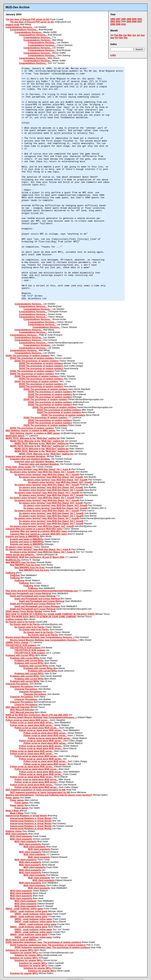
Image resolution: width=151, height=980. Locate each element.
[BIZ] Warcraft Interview (18, 707)
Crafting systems (14, 619)
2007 (140, 22)
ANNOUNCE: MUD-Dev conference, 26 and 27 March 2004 (35, 557)
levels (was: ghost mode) (18, 467)
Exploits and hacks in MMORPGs (22, 537)
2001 (140, 19)
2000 (134, 19)
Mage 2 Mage (12, 811)
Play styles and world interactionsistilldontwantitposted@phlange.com (42, 591)
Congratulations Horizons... (20, 27)
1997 (118, 19)
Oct (117, 38)
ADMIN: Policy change (17, 642)
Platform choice (14, 831)
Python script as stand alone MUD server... (27, 720)
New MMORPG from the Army (21, 562)
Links (113, 55)
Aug (142, 35)
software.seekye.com (75, 979)
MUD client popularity (17, 834)
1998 (123, 19)
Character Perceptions (17, 684)
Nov (121, 38)
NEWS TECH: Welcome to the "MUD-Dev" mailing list (33, 438)
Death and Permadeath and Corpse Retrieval (28, 593)
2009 (118, 24)
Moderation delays (15, 436)
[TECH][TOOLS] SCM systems (21, 645)
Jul (138, 35)
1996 (113, 19)
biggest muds (13, 25)
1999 (129, 19)
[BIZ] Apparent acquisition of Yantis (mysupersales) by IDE (36, 790)
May (130, 35)
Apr (125, 35)
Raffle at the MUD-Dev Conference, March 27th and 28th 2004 (37, 715)
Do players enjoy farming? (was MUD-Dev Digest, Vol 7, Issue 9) (38, 469)
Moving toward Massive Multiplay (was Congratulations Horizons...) (40, 637)
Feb (116, 35)
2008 (113, 24)
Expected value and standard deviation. (26, 456)
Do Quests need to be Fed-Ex (21, 622)
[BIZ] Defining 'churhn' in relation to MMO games (30, 431)
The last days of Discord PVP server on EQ (27, 19)
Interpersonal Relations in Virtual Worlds (26, 816)
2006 (134, 22)
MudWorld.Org (13, 560)
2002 (113, 22)
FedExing (10, 573)
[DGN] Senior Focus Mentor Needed (24, 611)
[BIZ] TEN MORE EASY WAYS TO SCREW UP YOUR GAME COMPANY (41, 617)
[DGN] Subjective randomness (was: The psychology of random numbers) (43, 942)
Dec (126, 38)
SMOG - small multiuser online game (24, 909)
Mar (121, 35)
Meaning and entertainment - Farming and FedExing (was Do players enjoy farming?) (49, 795)
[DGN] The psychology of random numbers (28, 356)
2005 (129, 22)
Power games (12, 798)
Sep (112, 38)
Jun (134, 35)
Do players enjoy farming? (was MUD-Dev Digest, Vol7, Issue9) (51, 477)
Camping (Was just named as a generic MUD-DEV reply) (34, 529)
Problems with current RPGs (20, 655)
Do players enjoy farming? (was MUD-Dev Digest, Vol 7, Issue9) (42, 472)
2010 (123, 24)
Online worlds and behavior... (21, 555)
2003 (118, 22)
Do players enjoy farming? (19, 547)
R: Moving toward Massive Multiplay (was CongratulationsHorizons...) (41, 717)
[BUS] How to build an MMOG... (22, 940)
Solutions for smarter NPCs (20, 950)
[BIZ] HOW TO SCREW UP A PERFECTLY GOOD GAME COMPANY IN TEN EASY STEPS (50, 614)
